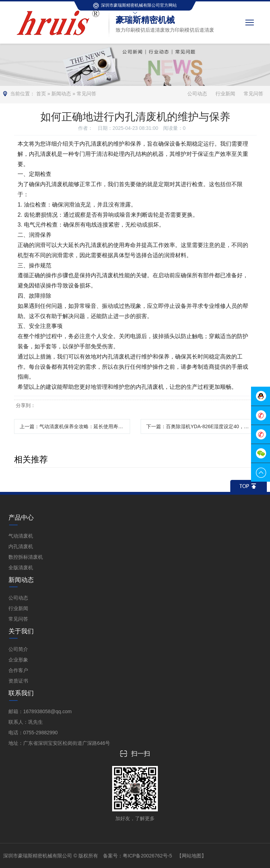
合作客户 (18, 670)
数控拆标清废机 (26, 557)
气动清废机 (21, 536)
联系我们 (21, 693)
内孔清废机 (21, 546)
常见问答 (86, 94)
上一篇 (75, 426)
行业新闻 (225, 94)
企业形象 (18, 660)
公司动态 (197, 94)
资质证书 (18, 681)
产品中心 (21, 518)
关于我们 (21, 631)
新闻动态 (61, 94)
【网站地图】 (192, 856)
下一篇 (201, 426)
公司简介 (18, 649)
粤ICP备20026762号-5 (147, 856)
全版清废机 (21, 568)
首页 (41, 94)
